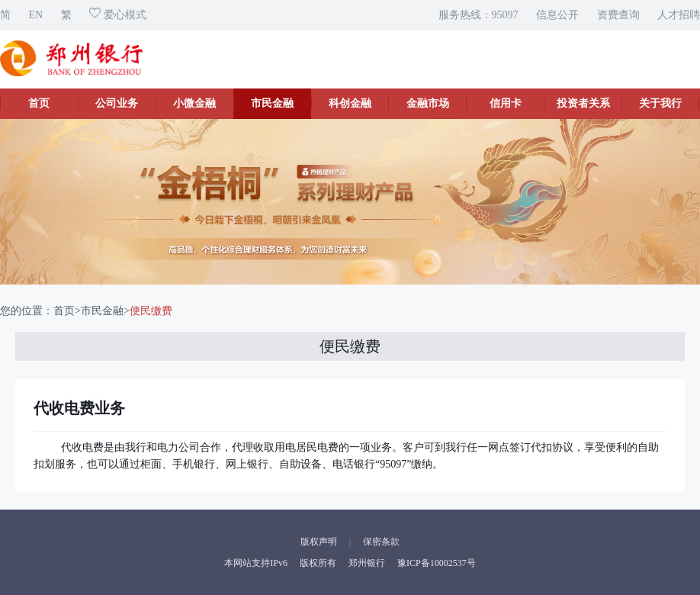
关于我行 (660, 103)
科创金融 (350, 103)
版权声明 (319, 542)
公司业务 (117, 103)
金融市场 (428, 103)
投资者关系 (583, 103)
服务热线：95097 (478, 15)
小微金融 (194, 103)
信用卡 (506, 103)
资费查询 (618, 15)
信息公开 (557, 15)
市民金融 (272, 103)
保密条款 (381, 542)
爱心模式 (118, 15)
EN (36, 15)
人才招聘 (679, 15)
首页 (39, 103)
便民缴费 (151, 311)
